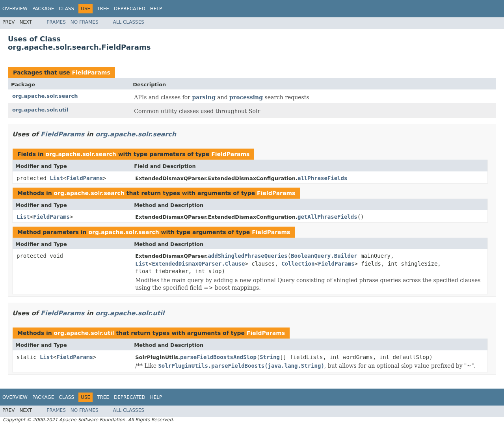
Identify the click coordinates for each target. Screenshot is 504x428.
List (56, 178)
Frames (56, 22)
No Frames (85, 22)
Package (43, 9)
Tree (103, 9)
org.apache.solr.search (45, 96)
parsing (204, 97)
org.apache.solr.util (40, 110)
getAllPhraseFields (327, 217)
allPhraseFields (322, 178)
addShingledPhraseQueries (247, 256)
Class (66, 9)
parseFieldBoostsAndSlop (218, 357)
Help (156, 9)
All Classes (129, 22)
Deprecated (130, 9)
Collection (298, 264)
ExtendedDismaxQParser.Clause (198, 264)
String (270, 357)
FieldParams (91, 73)
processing (246, 97)
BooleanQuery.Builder (324, 256)
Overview (15, 9)
